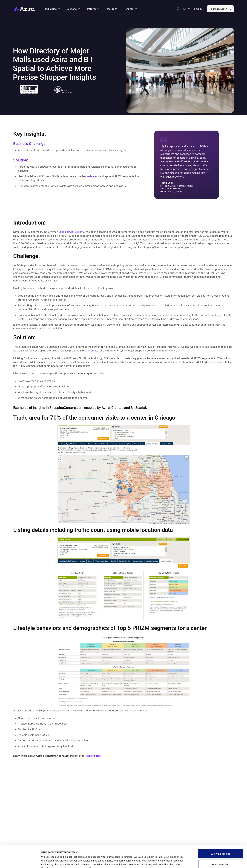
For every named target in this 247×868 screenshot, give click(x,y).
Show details (166, 862)
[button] (198, 9)
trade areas (93, 176)
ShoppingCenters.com (71, 232)
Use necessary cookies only (221, 854)
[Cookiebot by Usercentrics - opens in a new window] (20, 862)
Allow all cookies (221, 833)
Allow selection (221, 844)
